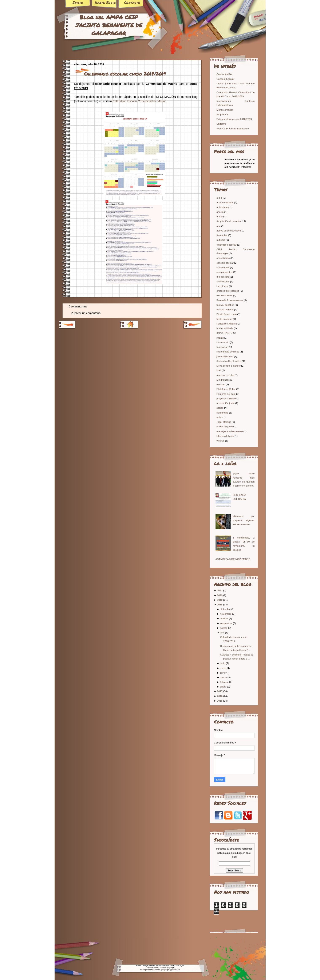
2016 (220, 696)
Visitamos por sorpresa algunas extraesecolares (244, 520)
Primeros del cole (226, 394)
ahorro (220, 212)
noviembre (226, 614)
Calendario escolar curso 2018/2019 (125, 74)
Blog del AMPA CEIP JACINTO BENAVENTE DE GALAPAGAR (109, 25)
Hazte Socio (105, 2)
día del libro (223, 277)
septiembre (226, 623)
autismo (221, 240)
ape (219, 226)
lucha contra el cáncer (229, 366)
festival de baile (225, 309)
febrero (224, 682)
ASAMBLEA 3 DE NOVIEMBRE (233, 559)
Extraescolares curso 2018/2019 (234, 119)
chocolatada (224, 258)
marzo (223, 677)
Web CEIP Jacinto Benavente (233, 128)
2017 (220, 691)
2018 (220, 604)
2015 (220, 701)
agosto (224, 628)
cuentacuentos (225, 272)
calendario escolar (227, 245)
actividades (223, 207)
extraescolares (225, 295)
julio (222, 632)
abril (222, 673)
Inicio (78, 2)
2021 (220, 590)
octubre (224, 618)
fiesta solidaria (225, 319)
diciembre (225, 609)
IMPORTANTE (225, 333)
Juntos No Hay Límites (229, 361)
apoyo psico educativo (229, 231)
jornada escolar (225, 356)
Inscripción (223, 347)
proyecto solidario (227, 398)
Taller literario (224, 422)
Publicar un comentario (86, 313)
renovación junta (226, 403)
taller (220, 417)
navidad (221, 384)
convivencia (223, 267)
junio (223, 663)
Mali (219, 370)
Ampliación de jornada (229, 221)
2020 (220, 595)
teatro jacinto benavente (230, 431)
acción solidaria (225, 202)
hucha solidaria (225, 328)
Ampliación (223, 114)
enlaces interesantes (228, 291)
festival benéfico (226, 305)
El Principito (223, 281)
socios (220, 408)
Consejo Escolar (226, 79)
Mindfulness (224, 380)
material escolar (226, 375)
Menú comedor (225, 110)
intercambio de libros (228, 352)
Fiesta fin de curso (227, 314)
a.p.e (220, 198)
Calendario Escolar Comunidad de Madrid (139, 101)
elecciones (223, 286)
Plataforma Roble (226, 389)
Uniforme (222, 124)
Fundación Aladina (227, 324)
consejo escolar (225, 263)
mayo (223, 668)
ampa (220, 216)
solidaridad (223, 413)
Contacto (132, 2)
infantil (220, 338)
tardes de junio (225, 426)
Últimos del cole (226, 436)
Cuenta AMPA (224, 74)
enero (223, 687)
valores (221, 441)
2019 (220, 600)
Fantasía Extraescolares (230, 300)
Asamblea (222, 235)
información (223, 342)
